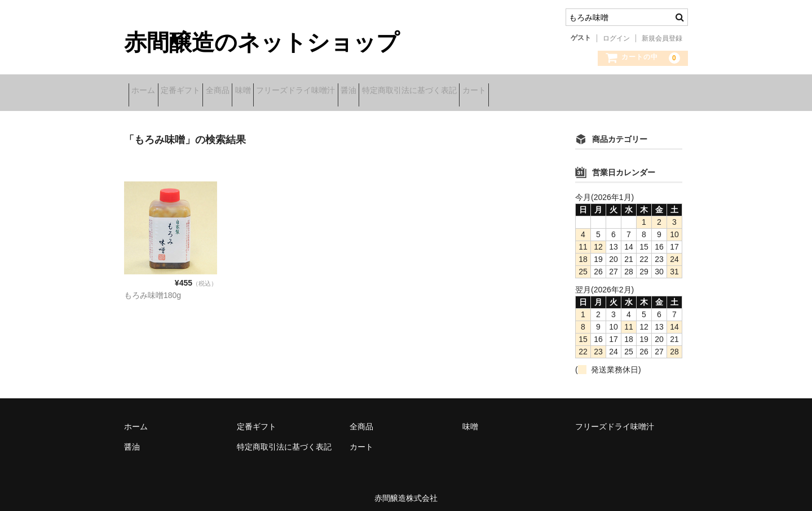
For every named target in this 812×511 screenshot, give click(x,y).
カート (602, 92)
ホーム (148, 92)
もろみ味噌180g (153, 288)
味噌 (300, 92)
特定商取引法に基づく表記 (519, 92)
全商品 (257, 92)
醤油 (441, 92)
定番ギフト (202, 92)
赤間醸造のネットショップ (262, 42)
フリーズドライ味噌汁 (370, 92)
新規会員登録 (662, 38)
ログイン (616, 38)
